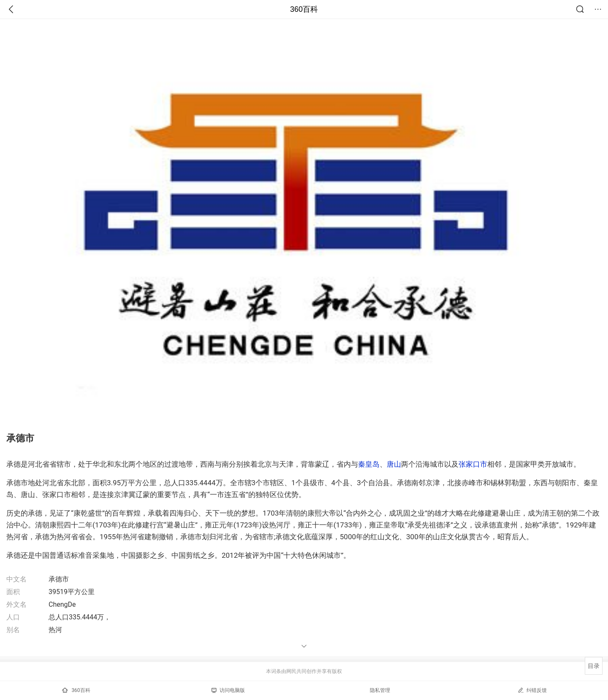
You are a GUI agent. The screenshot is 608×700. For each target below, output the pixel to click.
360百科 (304, 9)
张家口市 (473, 464)
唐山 (394, 464)
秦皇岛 (369, 464)
